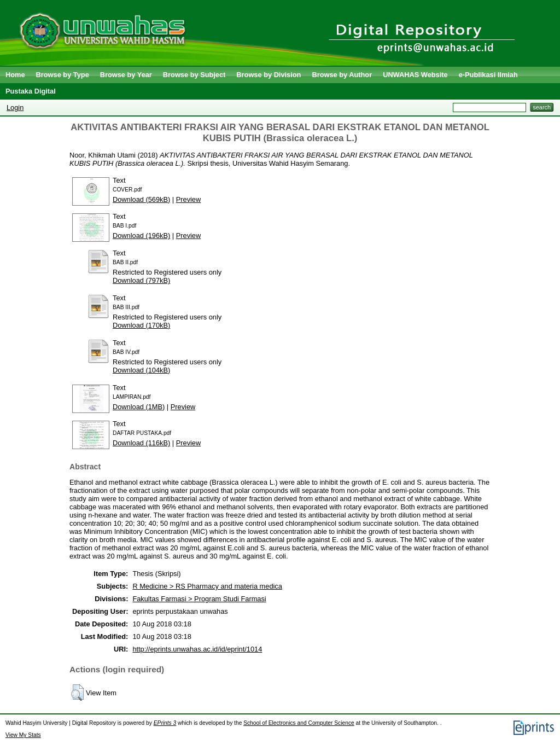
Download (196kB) (141, 236)
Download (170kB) (141, 325)
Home (15, 75)
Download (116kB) (141, 443)
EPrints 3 (165, 723)
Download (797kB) (141, 280)
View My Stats (23, 735)
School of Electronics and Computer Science (299, 723)
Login (15, 107)
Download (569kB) (141, 199)
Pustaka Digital (31, 91)
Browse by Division (269, 75)
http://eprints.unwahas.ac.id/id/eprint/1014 (197, 649)
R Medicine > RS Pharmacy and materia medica (207, 586)
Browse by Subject (194, 75)
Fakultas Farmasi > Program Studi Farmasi (199, 599)
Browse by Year (126, 75)
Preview (189, 199)
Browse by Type (63, 75)
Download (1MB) (139, 407)
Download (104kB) (141, 370)
